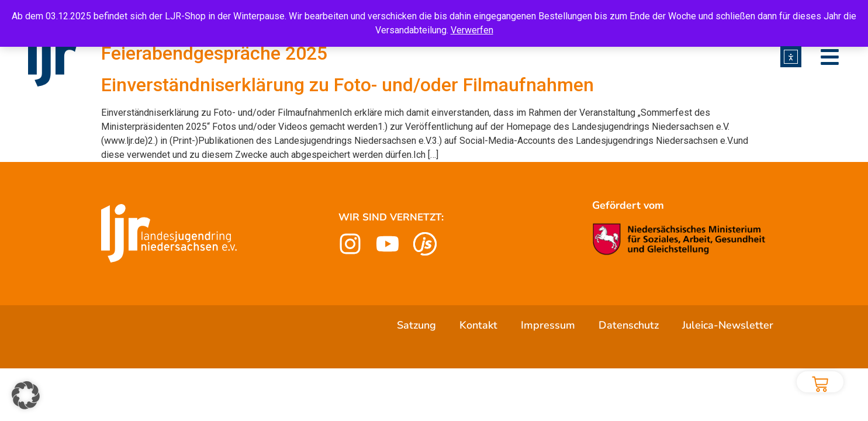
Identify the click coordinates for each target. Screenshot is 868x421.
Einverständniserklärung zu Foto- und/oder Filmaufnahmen (347, 85)
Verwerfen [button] (472, 30)
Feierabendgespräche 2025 (214, 53)
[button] (26, 395)
